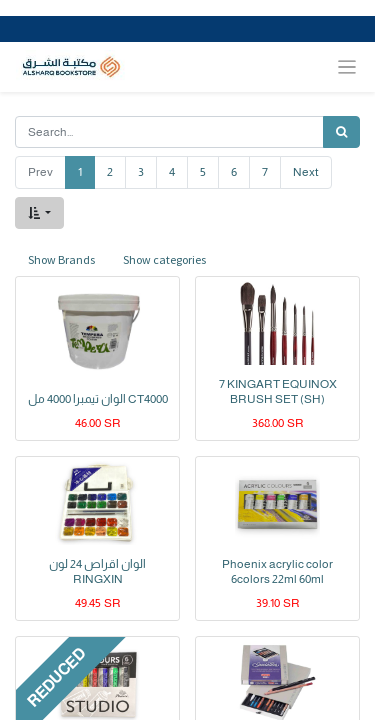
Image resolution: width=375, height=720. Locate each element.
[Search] (341, 132)
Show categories (164, 259)
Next (306, 172)
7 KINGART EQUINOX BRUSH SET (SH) (278, 391)
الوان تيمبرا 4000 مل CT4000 (98, 399)
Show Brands (61, 259)
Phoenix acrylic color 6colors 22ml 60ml (277, 571)
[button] (39, 213)
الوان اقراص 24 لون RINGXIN (97, 571)
